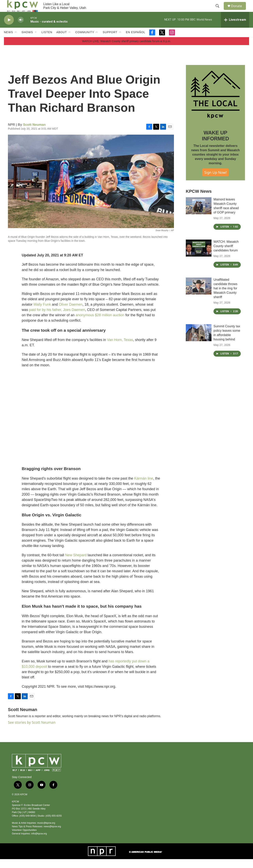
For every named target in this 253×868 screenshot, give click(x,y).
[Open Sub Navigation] (16, 41)
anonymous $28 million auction (100, 324)
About (62, 41)
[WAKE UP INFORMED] (215, 103)
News (8, 41)
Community (85, 41)
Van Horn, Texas (120, 349)
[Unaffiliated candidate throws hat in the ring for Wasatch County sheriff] (199, 295)
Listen (47, 41)
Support (110, 41)
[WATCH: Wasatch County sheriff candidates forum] (199, 257)
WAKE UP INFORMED (215, 145)
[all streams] (235, 29)
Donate (239, 10)
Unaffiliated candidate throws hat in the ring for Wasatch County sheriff (225, 297)
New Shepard (76, 564)
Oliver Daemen (71, 313)
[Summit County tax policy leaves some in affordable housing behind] (199, 342)
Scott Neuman (34, 134)
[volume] (21, 29)
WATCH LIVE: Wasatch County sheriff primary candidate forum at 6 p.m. (127, 50)
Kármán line (144, 487)
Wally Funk (42, 313)
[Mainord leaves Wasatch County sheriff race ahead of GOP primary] (199, 215)
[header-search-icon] (219, 10)
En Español (136, 41)
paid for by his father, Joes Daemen (57, 319)
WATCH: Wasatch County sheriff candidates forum (226, 255)
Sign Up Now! (215, 181)
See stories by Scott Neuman (32, 731)
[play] (9, 29)
